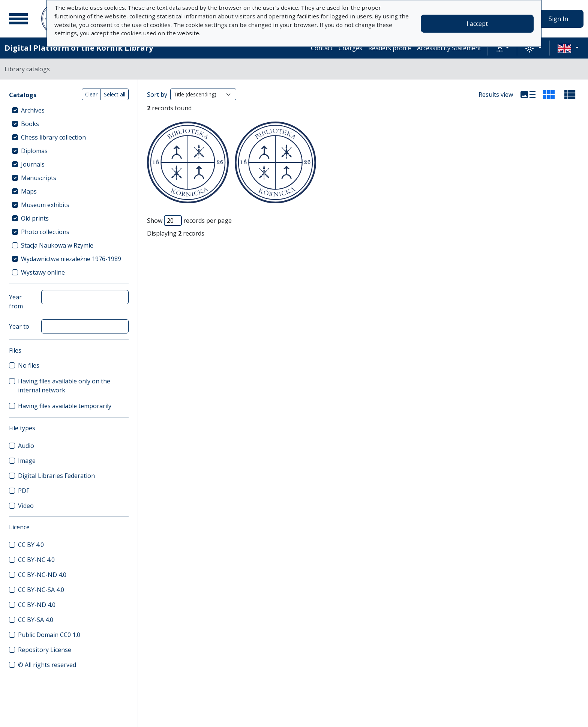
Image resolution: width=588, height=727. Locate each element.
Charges (350, 48)
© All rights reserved (47, 665)
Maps (29, 191)
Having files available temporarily (65, 406)
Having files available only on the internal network (64, 386)
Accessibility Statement (449, 48)
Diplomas (34, 151)
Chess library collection (53, 137)
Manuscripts (39, 178)
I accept (477, 24)
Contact (322, 48)
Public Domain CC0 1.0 (49, 635)
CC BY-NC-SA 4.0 (41, 590)
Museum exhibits (45, 205)
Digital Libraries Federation (56, 476)
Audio (26, 446)
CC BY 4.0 (31, 545)
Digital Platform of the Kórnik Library (79, 48)
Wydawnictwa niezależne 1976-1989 (71, 259)
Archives (33, 110)
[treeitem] (69, 110)
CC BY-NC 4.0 (36, 560)
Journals (33, 164)
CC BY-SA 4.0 (36, 620)
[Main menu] (18, 19)
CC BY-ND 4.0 (37, 605)
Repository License (45, 650)
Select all (115, 94)
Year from (16, 302)
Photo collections (45, 232)
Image (27, 461)
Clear (91, 94)
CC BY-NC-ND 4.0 (42, 575)
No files (29, 365)
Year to (19, 326)
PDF (24, 491)
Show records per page (189, 221)
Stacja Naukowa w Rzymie (57, 245)
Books (30, 124)
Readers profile (390, 48)
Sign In (558, 19)
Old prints (35, 218)
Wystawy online (43, 272)
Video (26, 506)
